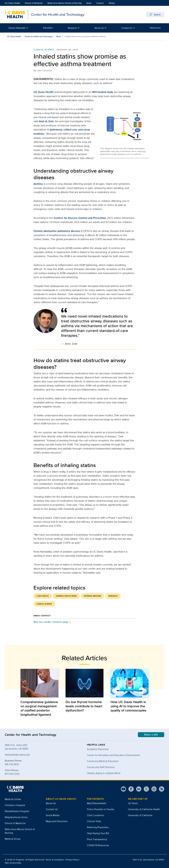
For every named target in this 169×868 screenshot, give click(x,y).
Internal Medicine (93, 596)
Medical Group (13, 839)
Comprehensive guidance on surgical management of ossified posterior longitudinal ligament (39, 708)
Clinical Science (44, 50)
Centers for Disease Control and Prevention (80, 218)
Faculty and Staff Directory (101, 767)
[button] (18, 28)
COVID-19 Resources (98, 845)
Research (72, 28)
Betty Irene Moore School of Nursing (65, 3)
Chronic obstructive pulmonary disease (57, 231)
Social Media (53, 815)
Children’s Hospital (15, 805)
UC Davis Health (12, 3)
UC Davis (133, 803)
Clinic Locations (96, 815)
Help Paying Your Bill (98, 833)
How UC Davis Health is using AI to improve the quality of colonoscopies (128, 706)
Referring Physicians (98, 827)
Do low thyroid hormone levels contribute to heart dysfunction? (84, 706)
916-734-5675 (12, 764)
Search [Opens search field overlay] (155, 15)
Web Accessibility (13, 863)
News (89, 3)
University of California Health (144, 809)
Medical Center (13, 799)
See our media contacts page (51, 622)
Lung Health (43, 596)
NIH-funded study (103, 92)
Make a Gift (151, 735)
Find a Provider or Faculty (101, 809)
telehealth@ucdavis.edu (17, 755)
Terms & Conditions (55, 860)
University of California (140, 815)
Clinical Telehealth (17, 28)
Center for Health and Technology (39, 36)
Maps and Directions (57, 821)
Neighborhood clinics (16, 817)
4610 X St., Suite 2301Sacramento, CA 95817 (17, 747)
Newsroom (155, 28)
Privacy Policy (72, 860)
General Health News (66, 596)
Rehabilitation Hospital (17, 811)
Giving (112, 3)
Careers (100, 3)
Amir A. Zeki (46, 121)
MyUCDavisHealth (97, 803)
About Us (99, 28)
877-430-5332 (12, 774)
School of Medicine (34, 3)
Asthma (38, 184)
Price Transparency (97, 839)
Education (48, 28)
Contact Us (127, 28)
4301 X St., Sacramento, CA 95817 (148, 860)
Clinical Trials (94, 821)
